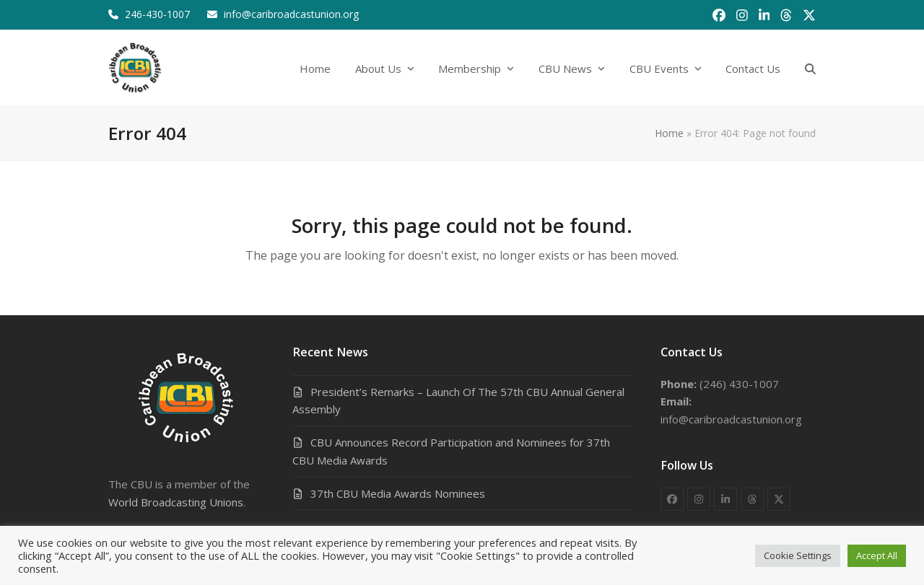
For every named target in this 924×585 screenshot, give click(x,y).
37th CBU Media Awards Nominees (398, 493)
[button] (810, 68)
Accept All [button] (877, 555)
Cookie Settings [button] (798, 555)
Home (669, 133)
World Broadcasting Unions (176, 502)
